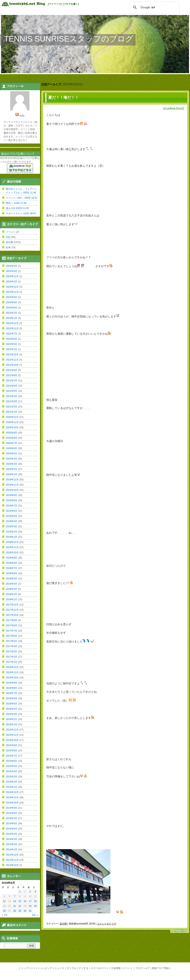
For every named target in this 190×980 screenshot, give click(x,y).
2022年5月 (11, 344)
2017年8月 (11, 625)
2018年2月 (11, 594)
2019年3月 (11, 526)
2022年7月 (11, 334)
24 (30, 906)
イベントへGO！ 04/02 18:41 (21, 198)
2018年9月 (11, 558)
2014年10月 (12, 803)
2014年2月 (11, 844)
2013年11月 (12, 860)
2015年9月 (11, 745)
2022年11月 (12, 328)
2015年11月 (12, 735)
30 (25, 911)
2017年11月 (12, 610)
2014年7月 (11, 818)
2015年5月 (11, 766)
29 (20, 911)
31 (30, 911)
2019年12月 (12, 480)
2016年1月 (11, 724)
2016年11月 (12, 672)
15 (20, 901)
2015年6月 (11, 761)
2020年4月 (11, 459)
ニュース (59, 968)
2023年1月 (11, 318)
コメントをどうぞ (107, 924)
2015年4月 (11, 771)
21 (14, 906)
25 (35, 906)
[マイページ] (55, 4)
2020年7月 (11, 443)
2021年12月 (12, 355)
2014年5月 (11, 829)
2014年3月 (11, 839)
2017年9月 (11, 620)
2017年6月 (11, 636)
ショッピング (45, 968)
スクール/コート (100, 968)
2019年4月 (11, 521)
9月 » (35, 915)
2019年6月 (11, 511)
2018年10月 (12, 553)
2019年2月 (11, 532)
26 (4, 911)
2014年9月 (11, 808)
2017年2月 (11, 657)
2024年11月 (12, 276)
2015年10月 (12, 740)
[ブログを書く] (71, 4)
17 (30, 901)
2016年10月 (12, 678)
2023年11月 (12, 292)
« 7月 (5, 915)
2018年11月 (12, 547)
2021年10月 (12, 365)
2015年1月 (11, 787)
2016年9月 (11, 683)
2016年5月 (11, 704)
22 (20, 906)
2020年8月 (11, 438)
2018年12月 (12, 542)
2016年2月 (11, 719)
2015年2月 (11, 782)
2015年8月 (11, 751)
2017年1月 (11, 662)
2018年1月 (11, 599)
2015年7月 (11, 756)
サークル (72, 968)
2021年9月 (11, 370)
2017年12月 (12, 605)
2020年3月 (11, 464)
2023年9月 (11, 297)
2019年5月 (11, 516)
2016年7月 (11, 693)
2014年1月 (11, 850)
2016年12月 (12, 667)
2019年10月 (12, 490)
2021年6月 (11, 386)
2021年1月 (11, 412)
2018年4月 (11, 584)
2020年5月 (11, 454)
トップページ (28, 968)
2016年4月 (11, 709)
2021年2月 (11, 407)
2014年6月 (11, 823)
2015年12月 (12, 730)
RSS (22, 116)
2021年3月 (11, 401)
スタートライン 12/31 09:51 (21, 213)
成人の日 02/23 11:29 (17, 208)
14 (14, 901)
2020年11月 (12, 422)
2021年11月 (12, 360)
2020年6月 (11, 448)
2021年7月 (11, 381)
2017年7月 (11, 631)
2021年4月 (11, 396)
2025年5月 (11, 266)
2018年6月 (11, 573)
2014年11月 (12, 797)
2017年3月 (11, 652)
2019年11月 (12, 485)
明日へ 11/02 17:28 (16, 203)
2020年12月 (12, 417)
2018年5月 (11, 579)
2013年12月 (12, 855)
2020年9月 (11, 433)
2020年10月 (12, 427)
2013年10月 (12, 865)
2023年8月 (11, 302)
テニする (84, 968)
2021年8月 (11, 375)
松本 (8, 248)
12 (4, 901)
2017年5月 (11, 641)
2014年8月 (11, 813)
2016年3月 (11, 714)
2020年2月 (11, 469)
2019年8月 (11, 500)
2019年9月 (11, 495)
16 (25, 901)
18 (35, 901)
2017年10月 (12, 615)
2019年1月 (11, 537)
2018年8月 (11, 563)
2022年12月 (12, 323)
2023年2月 (11, 313)
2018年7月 (11, 568)
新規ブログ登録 (160, 968)
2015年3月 (11, 777)
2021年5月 (11, 391)
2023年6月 (11, 308)
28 (14, 911)
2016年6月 (11, 698)
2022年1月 (11, 349)
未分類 (63, 924)
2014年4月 (11, 834)
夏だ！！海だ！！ (63, 97)
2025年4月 (11, 271)
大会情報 (116, 968)
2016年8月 (11, 688)
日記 (8, 237)
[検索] (154, 7)
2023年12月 (12, 287)
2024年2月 (11, 282)
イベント (11, 232)
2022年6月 (11, 339)
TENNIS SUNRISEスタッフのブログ (69, 39)
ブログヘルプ (142, 968)
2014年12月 (12, 792)
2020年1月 (11, 474)
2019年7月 (11, 506)
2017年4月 (11, 646)
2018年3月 (11, 589)
